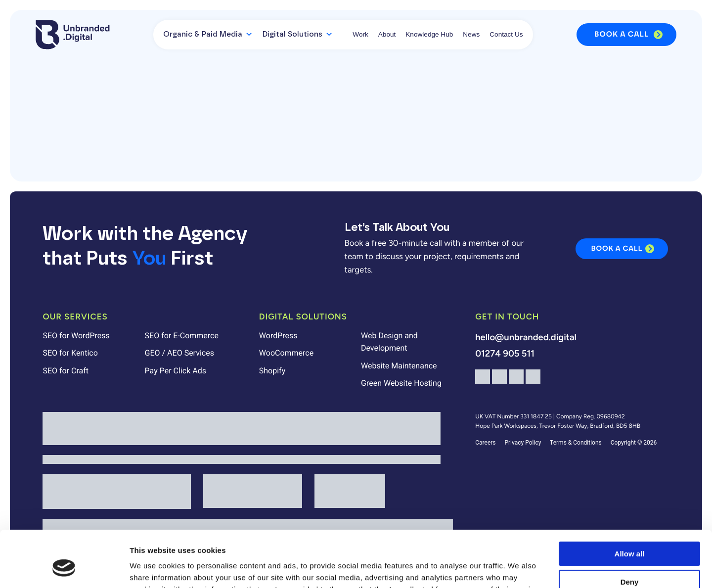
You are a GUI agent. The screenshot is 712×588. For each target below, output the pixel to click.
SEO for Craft (66, 371)
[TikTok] (533, 381)
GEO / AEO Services (179, 353)
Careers (485, 443)
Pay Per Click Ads (176, 371)
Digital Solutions (298, 35)
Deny (630, 533)
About (387, 34)
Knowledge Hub (429, 34)
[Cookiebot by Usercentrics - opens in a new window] (64, 569)
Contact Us (506, 34)
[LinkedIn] (516, 381)
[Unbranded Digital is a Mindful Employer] (242, 459)
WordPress (278, 336)
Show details (153, 568)
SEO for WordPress (76, 336)
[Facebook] (483, 381)
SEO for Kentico (70, 353)
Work (360, 34)
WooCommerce (286, 353)
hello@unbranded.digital (526, 337)
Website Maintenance (399, 366)
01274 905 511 (505, 354)
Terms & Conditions (576, 443)
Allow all (630, 506)
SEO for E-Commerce (182, 336)
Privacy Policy (523, 443)
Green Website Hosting (401, 383)
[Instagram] (499, 381)
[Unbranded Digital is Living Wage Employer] (242, 429)
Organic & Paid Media (208, 35)
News (471, 34)
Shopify (272, 371)
